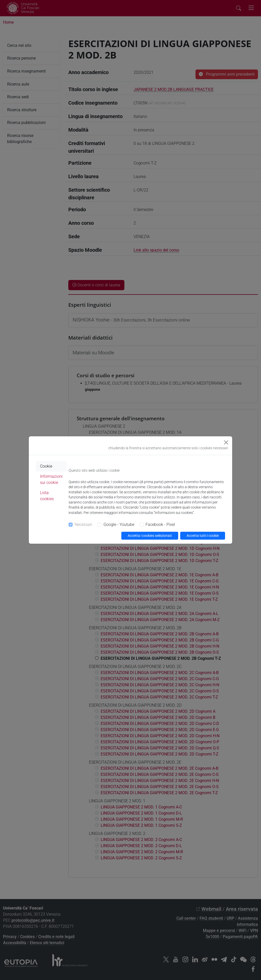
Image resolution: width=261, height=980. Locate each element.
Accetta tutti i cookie (203, 536)
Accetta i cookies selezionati (150, 536)
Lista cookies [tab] (47, 496)
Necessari (83, 524)
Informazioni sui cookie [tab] (51, 479)
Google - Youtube (119, 524)
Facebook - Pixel (160, 524)
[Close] (226, 442)
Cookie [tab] (46, 466)
